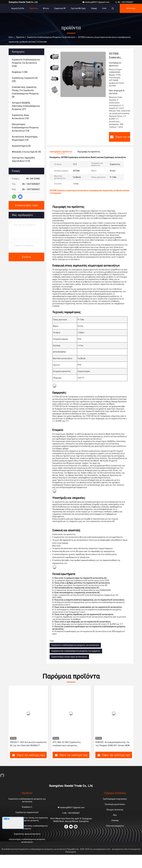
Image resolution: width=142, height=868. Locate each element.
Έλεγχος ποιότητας (115, 810)
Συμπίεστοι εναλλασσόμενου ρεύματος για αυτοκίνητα (51, 37)
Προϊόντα (34, 8)
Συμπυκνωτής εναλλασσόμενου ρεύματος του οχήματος (76, 651)
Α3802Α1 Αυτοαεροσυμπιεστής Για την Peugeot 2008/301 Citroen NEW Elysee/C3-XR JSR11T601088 (112, 744)
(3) (24, 159)
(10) (25, 138)
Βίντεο (46, 8)
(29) (25, 80)
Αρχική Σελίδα (18, 8)
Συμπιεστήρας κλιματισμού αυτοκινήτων (69, 657)
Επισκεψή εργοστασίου (115, 804)
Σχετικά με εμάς (78, 8)
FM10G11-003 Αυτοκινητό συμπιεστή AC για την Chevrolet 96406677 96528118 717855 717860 (28, 744)
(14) (25, 128)
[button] (15, 720)
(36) (20, 72)
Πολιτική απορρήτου (115, 826)
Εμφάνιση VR (60, 8)
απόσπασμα (131, 8)
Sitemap (115, 820)
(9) (25, 92)
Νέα (115, 815)
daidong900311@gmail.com (96, 2)
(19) (20, 117)
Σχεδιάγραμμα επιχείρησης (115, 799)
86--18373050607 (124, 2)
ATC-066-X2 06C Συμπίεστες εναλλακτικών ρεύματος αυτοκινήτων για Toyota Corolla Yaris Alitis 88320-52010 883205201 (71, 744)
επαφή (94, 8)
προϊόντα (20, 37)
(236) (26, 63)
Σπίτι (11, 37)
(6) (21, 146)
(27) (26, 106)
